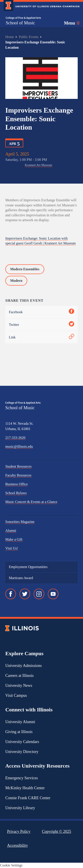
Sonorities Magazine (20, 522)
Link (41, 337)
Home (10, 37)
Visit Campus (16, 695)
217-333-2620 (15, 438)
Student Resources (18, 466)
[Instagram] (39, 594)
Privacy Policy (19, 832)
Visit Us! (12, 548)
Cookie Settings (11, 865)
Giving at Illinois (19, 732)
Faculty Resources (18, 475)
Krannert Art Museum (39, 165)
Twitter (41, 325)
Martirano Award (21, 578)
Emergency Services (22, 778)
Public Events (29, 37)
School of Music (20, 23)
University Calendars (22, 742)
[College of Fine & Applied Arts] (23, 18)
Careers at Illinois (19, 676)
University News (19, 686)
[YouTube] (53, 594)
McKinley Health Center (25, 788)
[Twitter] (25, 594)
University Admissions (24, 666)
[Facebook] (11, 594)
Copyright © (57, 832)
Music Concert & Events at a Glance (31, 502)
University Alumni (20, 722)
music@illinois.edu (19, 446)
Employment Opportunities (28, 567)
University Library (20, 808)
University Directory (22, 752)
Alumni (11, 531)
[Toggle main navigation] (72, 23)
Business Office (16, 484)
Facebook (41, 312)
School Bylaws (16, 493)
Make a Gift (14, 539)
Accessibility (17, 845)
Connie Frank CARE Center (28, 798)
